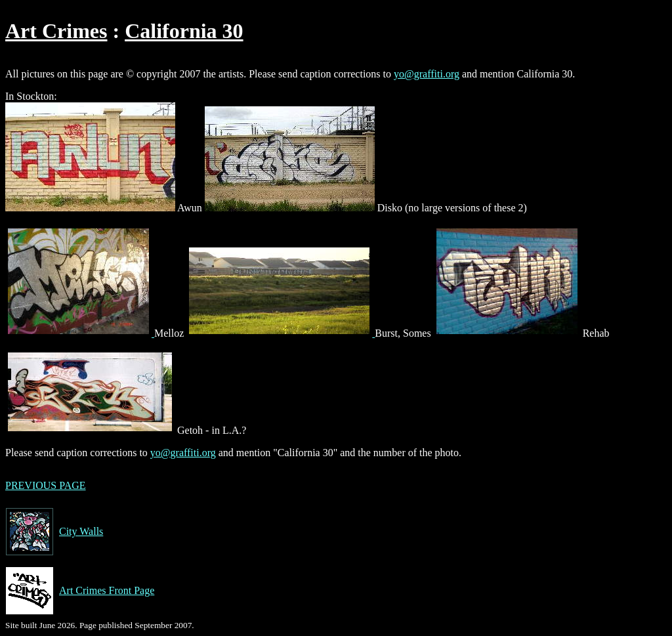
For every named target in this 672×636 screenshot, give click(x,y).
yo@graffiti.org (427, 74)
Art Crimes (56, 31)
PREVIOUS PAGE (46, 485)
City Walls (54, 532)
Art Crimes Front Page (80, 591)
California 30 (184, 31)
